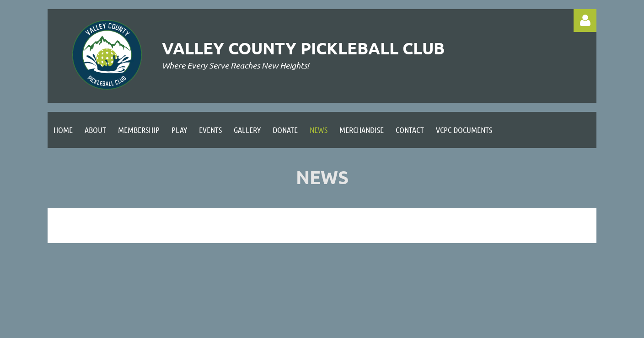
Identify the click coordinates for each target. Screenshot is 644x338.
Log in (585, 21)
